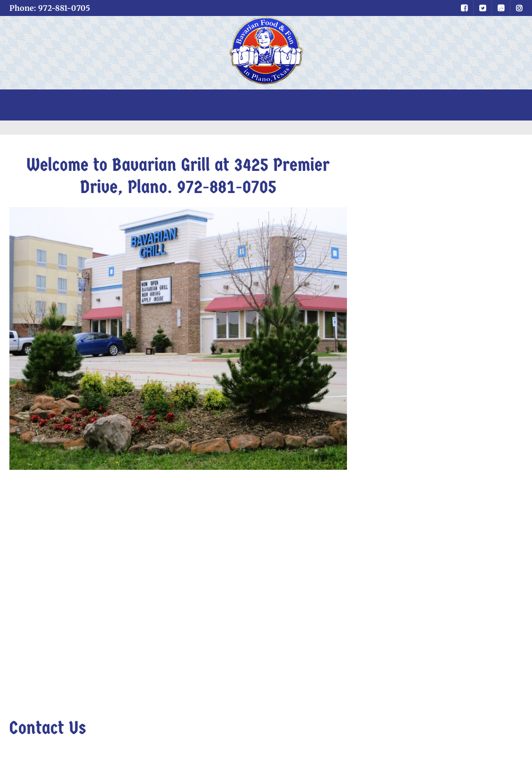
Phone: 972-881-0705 (50, 8)
